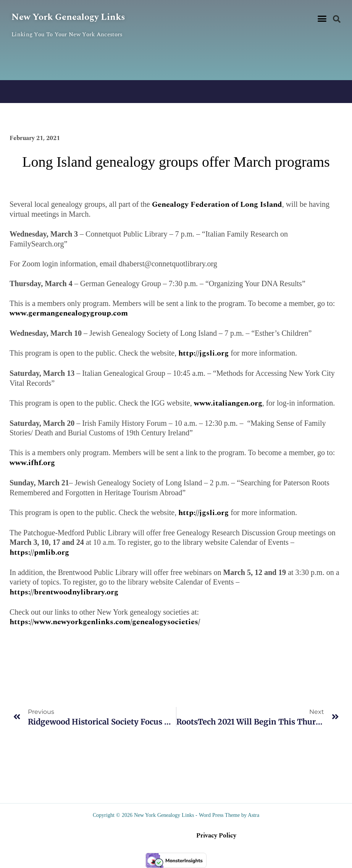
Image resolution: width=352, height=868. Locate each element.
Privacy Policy (216, 836)
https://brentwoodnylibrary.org (64, 592)
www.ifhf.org (32, 463)
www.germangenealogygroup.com (69, 313)
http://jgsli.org (203, 353)
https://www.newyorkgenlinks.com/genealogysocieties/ (105, 622)
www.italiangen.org (228, 403)
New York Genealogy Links (68, 17)
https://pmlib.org (39, 552)
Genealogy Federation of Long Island (217, 205)
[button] (322, 19)
